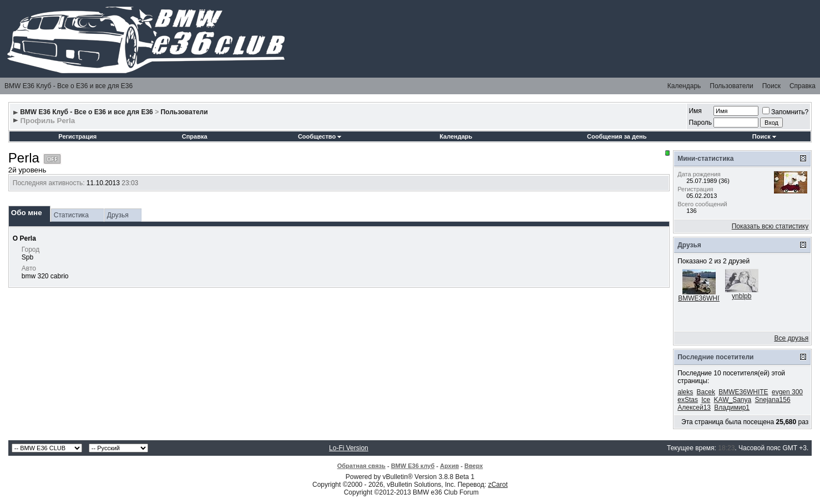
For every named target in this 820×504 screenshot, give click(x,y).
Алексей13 (694, 408)
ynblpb (741, 296)
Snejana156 (773, 400)
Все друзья (791, 338)
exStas (688, 400)
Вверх (474, 466)
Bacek (706, 392)
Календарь (684, 86)
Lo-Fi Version (349, 448)
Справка (803, 86)
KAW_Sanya (733, 400)
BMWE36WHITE (703, 298)
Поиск (771, 86)
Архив (449, 466)
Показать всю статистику (770, 226)
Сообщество (320, 136)
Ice (706, 400)
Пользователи (731, 86)
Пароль (700, 123)
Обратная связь (361, 466)
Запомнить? (785, 112)
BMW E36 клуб (413, 466)
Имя (695, 111)
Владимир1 (732, 408)
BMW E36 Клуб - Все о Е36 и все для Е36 (69, 86)
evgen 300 (787, 392)
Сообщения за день (617, 136)
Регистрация (77, 136)
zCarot (498, 485)
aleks (685, 392)
